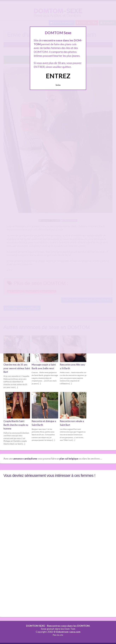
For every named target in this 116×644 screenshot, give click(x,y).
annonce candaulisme (25, 459)
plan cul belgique (69, 459)
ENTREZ (58, 76)
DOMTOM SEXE (36, 626)
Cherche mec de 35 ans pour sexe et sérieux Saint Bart (17, 368)
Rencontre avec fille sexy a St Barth (73, 366)
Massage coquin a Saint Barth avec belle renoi (44, 366)
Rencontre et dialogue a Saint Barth (44, 423)
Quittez (58, 85)
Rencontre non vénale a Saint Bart (72, 423)
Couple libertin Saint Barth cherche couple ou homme (16, 425)
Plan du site (58, 635)
